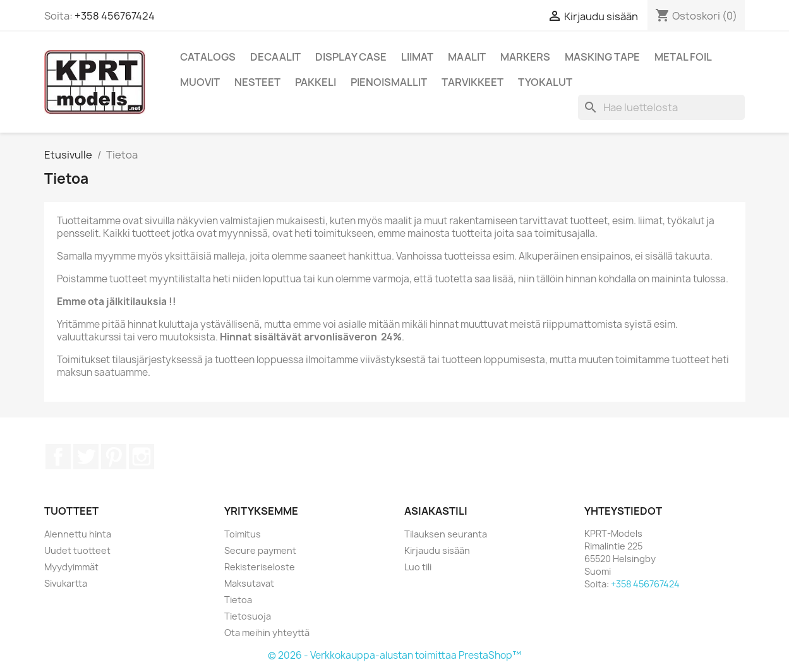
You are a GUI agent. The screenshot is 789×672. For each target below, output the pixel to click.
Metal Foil (683, 57)
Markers (525, 57)
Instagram (142, 457)
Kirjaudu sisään (437, 550)
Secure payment (260, 550)
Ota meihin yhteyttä (267, 633)
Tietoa (238, 600)
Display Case (351, 57)
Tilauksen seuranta (446, 534)
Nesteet (257, 82)
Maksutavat (249, 583)
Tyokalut (545, 82)
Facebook (58, 457)
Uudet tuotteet (77, 550)
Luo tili (418, 567)
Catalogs (208, 57)
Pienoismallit (389, 82)
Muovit (200, 82)
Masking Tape (602, 57)
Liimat (417, 57)
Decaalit (275, 57)
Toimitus (243, 534)
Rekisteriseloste (260, 567)
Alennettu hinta (78, 534)
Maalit (467, 57)
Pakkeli (316, 82)
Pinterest (114, 457)
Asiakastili (436, 511)
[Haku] (661, 107)
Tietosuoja (248, 616)
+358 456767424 (115, 16)
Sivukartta (66, 583)
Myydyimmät (71, 567)
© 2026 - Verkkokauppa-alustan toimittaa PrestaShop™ (394, 655)
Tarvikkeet (473, 82)
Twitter (86, 457)
